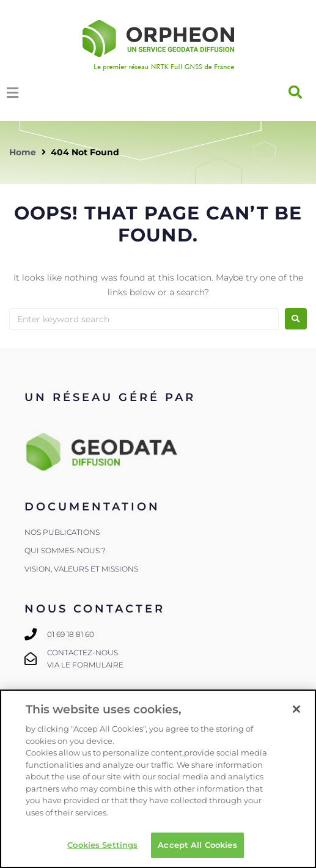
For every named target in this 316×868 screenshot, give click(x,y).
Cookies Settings (102, 845)
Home (23, 152)
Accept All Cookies (197, 845)
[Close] (296, 709)
